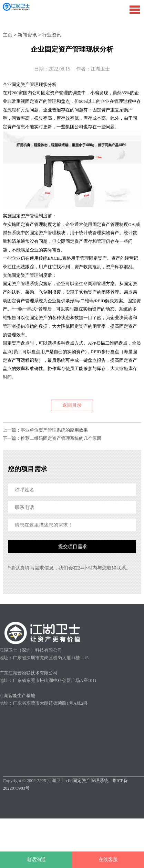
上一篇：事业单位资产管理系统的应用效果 (45, 430)
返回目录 (72, 405)
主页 (8, 35)
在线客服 (108, 860)
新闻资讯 (27, 35)
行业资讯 (52, 35)
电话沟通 (36, 860)
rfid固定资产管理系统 (87, 780)
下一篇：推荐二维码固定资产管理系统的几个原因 (52, 438)
